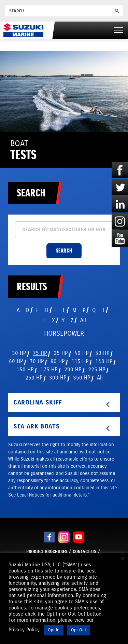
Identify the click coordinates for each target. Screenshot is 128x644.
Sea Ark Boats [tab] (63, 427)
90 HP (58, 361)
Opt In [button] (54, 630)
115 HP (80, 361)
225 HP (97, 369)
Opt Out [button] (79, 630)
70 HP (37, 361)
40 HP (81, 353)
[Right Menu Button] (119, 30)
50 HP (102, 353)
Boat (23, 150)
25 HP (61, 353)
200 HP (73, 369)
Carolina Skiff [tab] (63, 403)
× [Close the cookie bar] (123, 558)
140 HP (104, 361)
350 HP (82, 378)
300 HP (58, 378)
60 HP (16, 361)
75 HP (40, 353)
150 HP (25, 369)
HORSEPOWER (64, 334)
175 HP (49, 369)
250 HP (34, 378)
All (83, 320)
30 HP (19, 353)
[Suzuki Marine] (24, 30)
